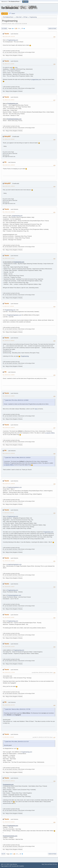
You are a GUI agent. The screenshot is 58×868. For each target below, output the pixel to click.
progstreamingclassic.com (14, 564)
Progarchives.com (48, 532)
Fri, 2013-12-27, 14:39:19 (8, 306)
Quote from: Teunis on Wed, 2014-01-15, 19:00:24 (18, 458)
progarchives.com (36, 79)
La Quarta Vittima (50, 433)
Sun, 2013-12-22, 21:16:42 (9, 258)
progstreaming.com (17, 216)
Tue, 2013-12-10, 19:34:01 (8, 100)
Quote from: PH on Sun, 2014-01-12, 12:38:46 (17, 400)
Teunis (7, 34)
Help (43, 864)
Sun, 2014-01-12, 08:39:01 (9, 341)
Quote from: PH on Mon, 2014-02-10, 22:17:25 (17, 742)
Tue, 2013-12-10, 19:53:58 (8, 139)
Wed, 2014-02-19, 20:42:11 (9, 781)
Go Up (3, 854)
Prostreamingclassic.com (14, 595)
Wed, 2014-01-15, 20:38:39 (9, 453)
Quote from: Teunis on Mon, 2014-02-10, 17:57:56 (18, 709)
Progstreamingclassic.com (14, 119)
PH (5, 162)
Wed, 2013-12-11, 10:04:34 (9, 165)
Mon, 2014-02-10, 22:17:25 (9, 705)
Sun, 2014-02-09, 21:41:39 (9, 647)
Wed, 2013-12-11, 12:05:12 (9, 186)
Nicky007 (7, 136)
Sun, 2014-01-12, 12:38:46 (9, 375)
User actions (52, 29)
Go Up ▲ (55, 864)
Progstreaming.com (13, 40)
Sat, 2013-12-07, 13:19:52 (8, 64)
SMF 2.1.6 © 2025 (5, 864)
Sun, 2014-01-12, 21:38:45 (9, 396)
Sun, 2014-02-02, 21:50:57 (9, 587)
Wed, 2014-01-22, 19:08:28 (9, 484)
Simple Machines (13, 864)
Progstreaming (25, 356)
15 (22, 28)
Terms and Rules (48, 864)
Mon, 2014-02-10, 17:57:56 (9, 672)
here (36, 409)
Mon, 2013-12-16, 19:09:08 (9, 212)
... (21, 28)
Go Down (4, 29)
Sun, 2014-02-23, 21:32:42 (9, 822)
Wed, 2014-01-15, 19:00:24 (9, 428)
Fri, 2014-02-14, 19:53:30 (8, 737)
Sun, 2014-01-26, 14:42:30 (9, 561)
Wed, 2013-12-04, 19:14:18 (9, 36)
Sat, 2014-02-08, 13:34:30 (8, 617)
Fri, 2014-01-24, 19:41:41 (8, 513)
